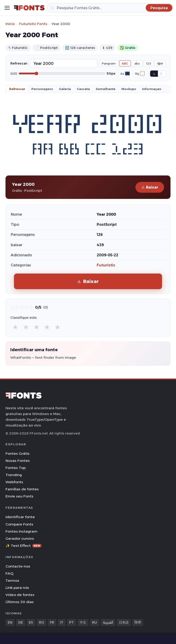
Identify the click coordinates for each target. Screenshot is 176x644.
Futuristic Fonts (33, 24)
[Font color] (127, 73)
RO (41, 622)
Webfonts (14, 482)
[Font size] (62, 73)
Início (10, 24)
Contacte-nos (18, 566)
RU (95, 622)
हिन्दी (138, 622)
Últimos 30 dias (20, 602)
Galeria (65, 89)
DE (21, 622)
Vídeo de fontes (20, 595)
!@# (160, 63)
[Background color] (142, 73)
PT (71, 622)
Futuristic (106, 265)
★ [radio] (15, 327)
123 (148, 63)
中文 (83, 622)
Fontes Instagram (21, 531)
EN (10, 622)
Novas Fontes (18, 461)
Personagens (42, 89)
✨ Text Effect (23, 546)
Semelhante (106, 89)
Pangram (109, 63)
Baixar (150, 187)
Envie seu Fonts (19, 496)
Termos (12, 580)
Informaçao (152, 89)
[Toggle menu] (7, 8)
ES (31, 622)
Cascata (83, 89)
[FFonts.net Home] (29, 8)
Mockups (129, 89)
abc (137, 63)
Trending (14, 475)
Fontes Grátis (18, 453)
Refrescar (17, 89)
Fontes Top (16, 468)
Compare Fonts (19, 524)
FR (52, 622)
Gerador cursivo (20, 538)
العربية (108, 622)
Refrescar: (19, 63)
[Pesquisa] (110, 8)
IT (62, 622)
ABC (125, 63)
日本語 (124, 622)
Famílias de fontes (22, 489)
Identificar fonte (20, 517)
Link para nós (17, 588)
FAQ (9, 573)
